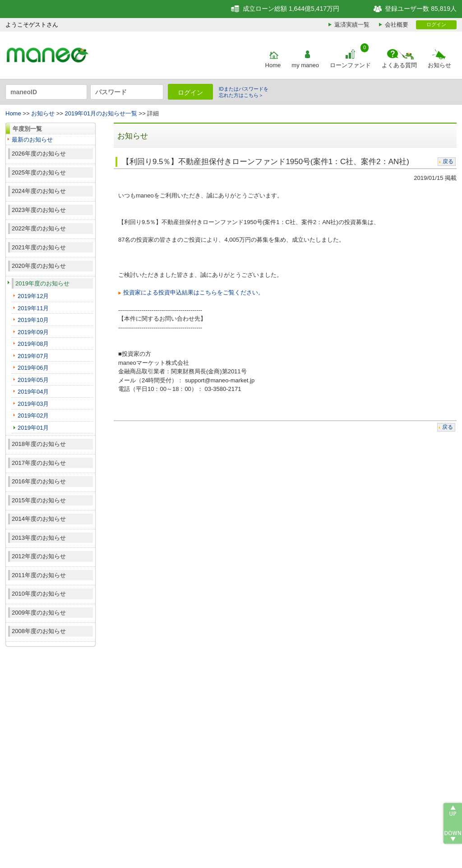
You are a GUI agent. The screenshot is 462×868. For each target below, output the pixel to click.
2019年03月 (33, 404)
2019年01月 (33, 428)
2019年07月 (33, 356)
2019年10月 (33, 320)
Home (273, 65)
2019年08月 (33, 344)
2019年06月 (33, 368)
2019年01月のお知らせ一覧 (101, 113)
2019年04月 (33, 392)
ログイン (436, 24)
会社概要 (397, 25)
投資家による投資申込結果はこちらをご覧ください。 (194, 292)
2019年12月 (33, 296)
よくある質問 (399, 65)
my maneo (305, 65)
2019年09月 (33, 332)
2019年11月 (33, 308)
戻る (448, 161)
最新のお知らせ (32, 140)
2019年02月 (33, 416)
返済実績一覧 (352, 25)
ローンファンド (350, 65)
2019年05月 (33, 380)
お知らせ (439, 65)
